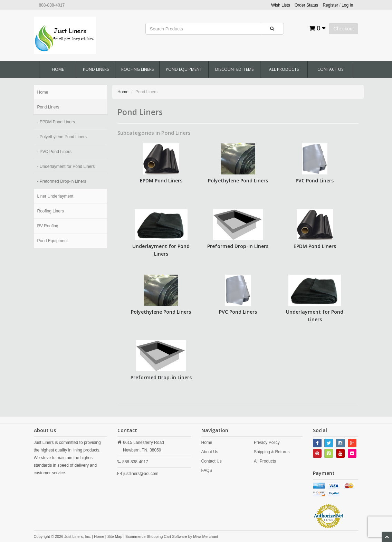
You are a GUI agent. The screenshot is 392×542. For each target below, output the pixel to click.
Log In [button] (347, 5)
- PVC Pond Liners (54, 152)
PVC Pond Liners (315, 180)
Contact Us (330, 69)
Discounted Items (234, 69)
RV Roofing (48, 226)
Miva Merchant (205, 536)
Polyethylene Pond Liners (238, 180)
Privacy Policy (267, 443)
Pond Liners (96, 69)
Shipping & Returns (272, 452)
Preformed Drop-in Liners (238, 246)
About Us (210, 452)
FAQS (207, 470)
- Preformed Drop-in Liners (62, 181)
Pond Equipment (184, 69)
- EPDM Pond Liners (56, 122)
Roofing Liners (137, 69)
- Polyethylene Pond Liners (62, 137)
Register (330, 5)
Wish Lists (281, 5)
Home (58, 69)
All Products (284, 69)
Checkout (343, 29)
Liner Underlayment (55, 196)
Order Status (306, 5)
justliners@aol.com (141, 474)
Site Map (115, 536)
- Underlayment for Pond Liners (66, 167)
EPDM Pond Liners (161, 180)
